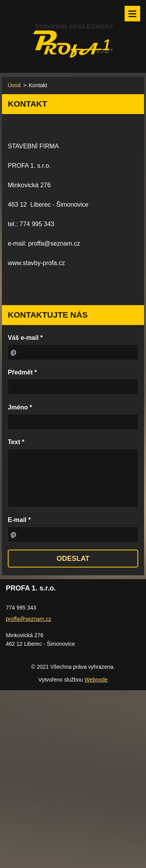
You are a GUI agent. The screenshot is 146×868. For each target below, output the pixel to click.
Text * (16, 442)
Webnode (96, 680)
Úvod (14, 85)
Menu (132, 14)
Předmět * (22, 372)
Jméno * (20, 407)
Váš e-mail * (25, 338)
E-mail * (19, 520)
